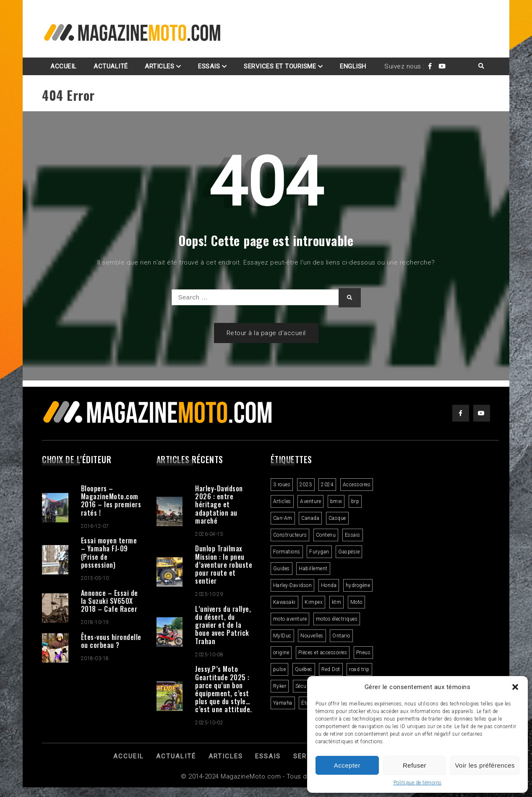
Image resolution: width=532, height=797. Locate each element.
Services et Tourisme (280, 66)
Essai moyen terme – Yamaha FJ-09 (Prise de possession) (109, 553)
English (353, 66)
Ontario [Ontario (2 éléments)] (341, 636)
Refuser (415, 765)
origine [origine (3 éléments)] (281, 653)
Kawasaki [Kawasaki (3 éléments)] (284, 602)
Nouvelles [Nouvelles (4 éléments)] (312, 636)
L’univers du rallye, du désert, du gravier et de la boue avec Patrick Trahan (223, 625)
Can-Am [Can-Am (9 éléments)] (283, 518)
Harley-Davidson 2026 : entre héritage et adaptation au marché (219, 505)
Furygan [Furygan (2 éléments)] (319, 552)
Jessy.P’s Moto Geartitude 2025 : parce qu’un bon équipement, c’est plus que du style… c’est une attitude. (224, 689)
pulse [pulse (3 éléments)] (280, 669)
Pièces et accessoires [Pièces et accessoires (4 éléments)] (323, 653)
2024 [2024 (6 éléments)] (327, 485)
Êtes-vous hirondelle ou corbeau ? (111, 641)
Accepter (347, 765)
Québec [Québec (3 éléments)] (304, 669)
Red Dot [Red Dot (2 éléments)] (331, 669)
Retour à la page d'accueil (266, 333)
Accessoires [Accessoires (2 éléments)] (357, 485)
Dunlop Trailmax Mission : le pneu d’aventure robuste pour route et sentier (224, 565)
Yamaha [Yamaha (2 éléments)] (283, 703)
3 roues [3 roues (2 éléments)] (282, 485)
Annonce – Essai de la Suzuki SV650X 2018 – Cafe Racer (110, 601)
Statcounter (18, 792)
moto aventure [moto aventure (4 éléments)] (290, 619)
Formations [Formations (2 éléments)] (287, 552)
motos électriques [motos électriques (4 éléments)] (337, 619)
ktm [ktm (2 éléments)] (337, 602)
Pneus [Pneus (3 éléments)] (364, 653)
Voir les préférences (485, 765)
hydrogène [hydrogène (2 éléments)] (358, 585)
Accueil (64, 66)
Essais (209, 66)
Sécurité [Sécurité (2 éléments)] (305, 686)
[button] (515, 687)
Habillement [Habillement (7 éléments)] (313, 569)
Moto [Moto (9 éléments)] (356, 602)
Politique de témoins (418, 783)
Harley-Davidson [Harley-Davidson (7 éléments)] (293, 585)
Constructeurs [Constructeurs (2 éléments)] (290, 535)
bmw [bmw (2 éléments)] (336, 501)
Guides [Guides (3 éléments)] (282, 569)
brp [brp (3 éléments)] (355, 501)
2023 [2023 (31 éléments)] (306, 485)
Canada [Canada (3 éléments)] (310, 518)
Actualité (111, 66)
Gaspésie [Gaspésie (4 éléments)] (349, 552)
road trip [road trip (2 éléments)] (359, 669)
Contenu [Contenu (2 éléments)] (326, 535)
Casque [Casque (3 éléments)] (337, 518)
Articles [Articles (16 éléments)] (282, 501)
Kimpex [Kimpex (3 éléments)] (314, 602)
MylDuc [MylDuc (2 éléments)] (282, 636)
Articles (159, 66)
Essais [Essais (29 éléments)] (353, 535)
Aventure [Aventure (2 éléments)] (310, 501)
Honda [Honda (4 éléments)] (329, 585)
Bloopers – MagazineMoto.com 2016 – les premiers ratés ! (111, 501)
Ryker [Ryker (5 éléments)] (280, 686)
